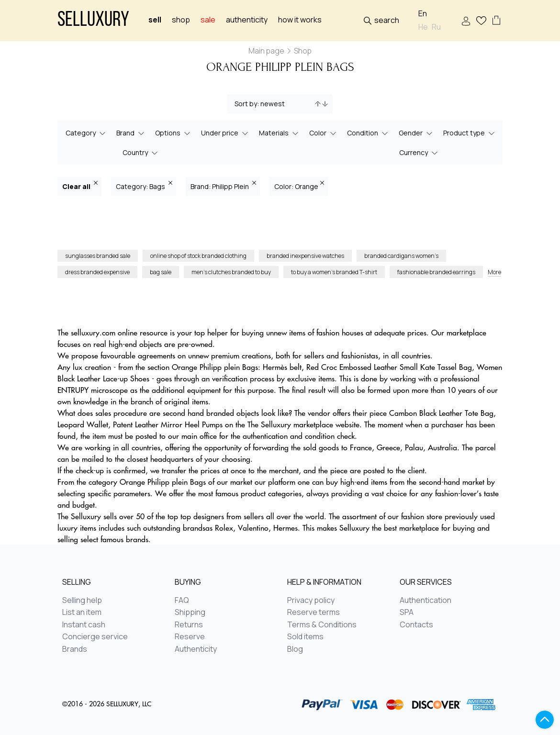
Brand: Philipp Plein (223, 186)
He (423, 27)
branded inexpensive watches (305, 256)
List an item (82, 612)
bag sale (161, 272)
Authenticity (247, 20)
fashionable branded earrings (436, 272)
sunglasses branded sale (98, 256)
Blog (295, 649)
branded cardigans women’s (401, 256)
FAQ (182, 601)
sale (208, 20)
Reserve (190, 637)
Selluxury (93, 21)
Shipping (190, 612)
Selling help (82, 601)
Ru (436, 27)
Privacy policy (311, 601)
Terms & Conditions (322, 625)
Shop (181, 20)
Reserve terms (314, 612)
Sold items (305, 637)
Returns (189, 625)
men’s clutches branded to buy (231, 272)
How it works (300, 20)
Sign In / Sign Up (466, 21)
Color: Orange (299, 186)
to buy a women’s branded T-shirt (334, 272)
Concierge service (95, 637)
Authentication (426, 601)
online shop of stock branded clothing (198, 256)
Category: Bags (144, 186)
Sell (155, 20)
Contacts (416, 625)
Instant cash (84, 625)
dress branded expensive (97, 272)
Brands (75, 649)
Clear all (80, 186)
